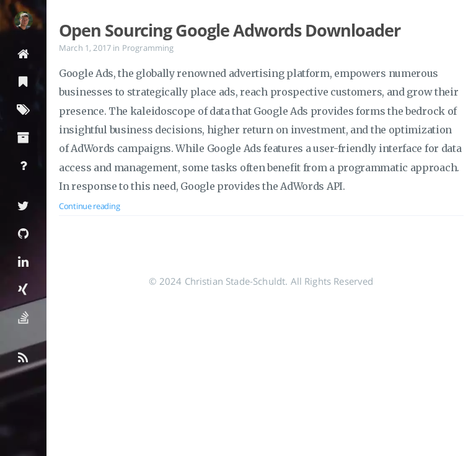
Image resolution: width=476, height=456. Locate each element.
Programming (148, 48)
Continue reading (89, 206)
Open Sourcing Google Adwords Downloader (230, 30)
